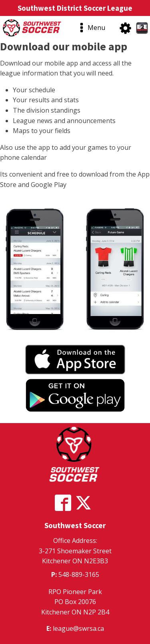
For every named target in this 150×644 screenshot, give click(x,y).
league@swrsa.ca (78, 628)
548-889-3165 (79, 574)
